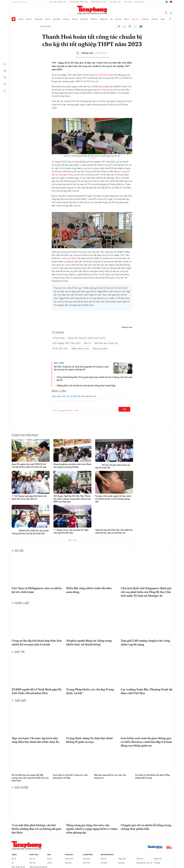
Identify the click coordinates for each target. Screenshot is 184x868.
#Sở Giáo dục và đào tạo (106, 343)
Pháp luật (84, 19)
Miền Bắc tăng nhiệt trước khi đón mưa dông (89, 590)
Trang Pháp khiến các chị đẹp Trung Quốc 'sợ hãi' (90, 691)
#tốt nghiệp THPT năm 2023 (67, 343)
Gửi (124, 409)
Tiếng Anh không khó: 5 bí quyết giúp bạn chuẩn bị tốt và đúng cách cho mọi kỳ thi (94, 378)
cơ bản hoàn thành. (68, 258)
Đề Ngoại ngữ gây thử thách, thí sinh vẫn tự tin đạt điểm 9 (29, 497)
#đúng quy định (100, 348)
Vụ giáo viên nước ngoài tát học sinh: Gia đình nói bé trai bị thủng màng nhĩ (113, 499)
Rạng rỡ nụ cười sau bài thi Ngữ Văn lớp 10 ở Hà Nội (71, 531)
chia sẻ (119, 26)
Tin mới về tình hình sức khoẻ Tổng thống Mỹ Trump (152, 776)
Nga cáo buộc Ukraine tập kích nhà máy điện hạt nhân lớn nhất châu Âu (35, 740)
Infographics (107, 855)
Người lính (104, 19)
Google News (141, 26)
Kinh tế (29, 19)
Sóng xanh (38, 19)
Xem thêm (170, 19)
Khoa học (145, 19)
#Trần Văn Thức (60, 348)
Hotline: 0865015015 (58, 2)
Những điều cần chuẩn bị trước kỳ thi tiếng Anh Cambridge (86, 385)
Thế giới (66, 19)
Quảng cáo (140, 2)
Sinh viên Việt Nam (99, 2)
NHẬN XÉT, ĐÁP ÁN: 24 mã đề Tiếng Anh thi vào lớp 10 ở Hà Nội (30, 532)
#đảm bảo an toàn (80, 348)
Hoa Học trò (115, 2)
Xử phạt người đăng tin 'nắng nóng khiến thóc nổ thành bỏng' (89, 642)
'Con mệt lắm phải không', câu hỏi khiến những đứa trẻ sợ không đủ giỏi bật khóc (36, 829)
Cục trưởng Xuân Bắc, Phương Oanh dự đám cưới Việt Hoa (146, 691)
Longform (88, 855)
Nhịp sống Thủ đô (18, 867)
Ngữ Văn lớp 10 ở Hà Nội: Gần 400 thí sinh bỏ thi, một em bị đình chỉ (114, 531)
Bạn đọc (122, 863)
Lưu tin (5, 77)
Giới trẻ (75, 19)
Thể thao (94, 19)
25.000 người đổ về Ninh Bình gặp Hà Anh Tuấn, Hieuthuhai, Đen (37, 691)
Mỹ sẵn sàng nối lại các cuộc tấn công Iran (110, 776)
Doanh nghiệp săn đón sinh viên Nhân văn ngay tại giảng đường (72, 466)
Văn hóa (118, 19)
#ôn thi (87, 343)
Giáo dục (135, 19)
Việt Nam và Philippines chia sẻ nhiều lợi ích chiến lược (37, 590)
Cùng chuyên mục (25, 435)
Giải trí (127, 19)
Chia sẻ (5, 71)
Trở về (5, 91)
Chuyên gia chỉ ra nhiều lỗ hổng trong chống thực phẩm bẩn (146, 827)
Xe (111, 19)
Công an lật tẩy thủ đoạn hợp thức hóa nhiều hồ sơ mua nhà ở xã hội (37, 642)
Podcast (69, 855)
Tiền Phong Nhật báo (79, 2)
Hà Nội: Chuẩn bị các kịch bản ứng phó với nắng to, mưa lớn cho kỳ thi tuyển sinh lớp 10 (81, 368)
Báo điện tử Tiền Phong (92, 10)
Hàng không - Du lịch (144, 863)
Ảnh (49, 855)
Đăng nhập (56, 396)
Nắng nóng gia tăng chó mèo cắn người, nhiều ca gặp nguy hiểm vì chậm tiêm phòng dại (92, 829)
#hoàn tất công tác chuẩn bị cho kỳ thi (87, 338)
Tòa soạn (128, 2)
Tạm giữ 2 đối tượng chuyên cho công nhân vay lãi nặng (145, 642)
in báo (130, 26)
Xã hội (21, 19)
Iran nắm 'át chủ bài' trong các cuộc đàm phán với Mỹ (70, 776)
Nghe (5, 64)
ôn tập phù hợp (106, 90)
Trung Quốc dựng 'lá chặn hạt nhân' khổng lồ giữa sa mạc (90, 740)
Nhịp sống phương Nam (38, 867)
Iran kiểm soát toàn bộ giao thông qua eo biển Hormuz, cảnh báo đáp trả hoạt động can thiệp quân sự (146, 742)
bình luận (135, 26)
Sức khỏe (57, 19)
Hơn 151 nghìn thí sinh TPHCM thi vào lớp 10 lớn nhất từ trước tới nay (29, 466)
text (124, 26)
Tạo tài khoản (72, 396)
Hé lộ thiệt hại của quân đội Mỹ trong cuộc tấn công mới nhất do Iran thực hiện (30, 778)
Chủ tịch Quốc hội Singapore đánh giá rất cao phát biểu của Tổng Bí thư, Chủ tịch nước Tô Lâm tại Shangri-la (146, 592)
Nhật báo (34, 855)
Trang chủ (14, 19)
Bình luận (5, 84)
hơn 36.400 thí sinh (104, 75)
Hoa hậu (155, 19)
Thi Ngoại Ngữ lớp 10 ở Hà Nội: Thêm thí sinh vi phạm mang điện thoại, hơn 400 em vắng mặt (72, 499)
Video (163, 19)
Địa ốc (48, 19)
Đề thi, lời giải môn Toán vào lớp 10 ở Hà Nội (113, 466)
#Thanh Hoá (59, 338)
